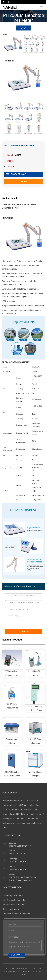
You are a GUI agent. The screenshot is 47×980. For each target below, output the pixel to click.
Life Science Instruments (14, 900)
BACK (24, 28)
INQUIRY (16, 955)
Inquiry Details (14, 937)
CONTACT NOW (18, 174)
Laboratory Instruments (13, 896)
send (23, 632)
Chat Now (23, 182)
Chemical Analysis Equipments (17, 914)
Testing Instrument (11, 909)
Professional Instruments (14, 905)
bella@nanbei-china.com (20, 846)
